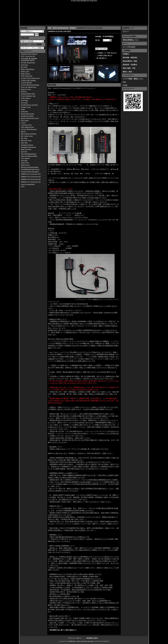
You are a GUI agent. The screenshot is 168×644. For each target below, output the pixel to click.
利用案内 (126, 54)
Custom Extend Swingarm (30, 172)
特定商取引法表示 (92, 638)
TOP (49, 28)
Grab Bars (24, 112)
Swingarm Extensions (28, 147)
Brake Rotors (26, 74)
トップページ (26, 23)
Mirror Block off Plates (29, 134)
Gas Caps (24, 103)
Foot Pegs (24, 101)
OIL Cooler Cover (27, 136)
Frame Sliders (26, 98)
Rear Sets (24, 143)
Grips (23, 109)
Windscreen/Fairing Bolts (30, 167)
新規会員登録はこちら (131, 40)
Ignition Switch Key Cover (30, 118)
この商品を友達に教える (104, 55)
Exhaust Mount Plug (28, 94)
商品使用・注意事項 (130, 65)
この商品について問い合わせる (107, 53)
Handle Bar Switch (27, 116)
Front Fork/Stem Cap (28, 96)
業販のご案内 (127, 72)
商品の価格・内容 (129, 68)
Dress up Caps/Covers (29, 87)
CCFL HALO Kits (27, 76)
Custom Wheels (26, 83)
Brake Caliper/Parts (28, 69)
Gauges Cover (26, 107)
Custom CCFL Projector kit (30, 78)
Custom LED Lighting (28, 80)
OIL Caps (24, 138)
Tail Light (24, 161)
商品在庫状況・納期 (130, 61)
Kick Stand (25, 121)
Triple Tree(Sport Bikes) (29, 156)
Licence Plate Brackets (29, 129)
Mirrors (23, 132)
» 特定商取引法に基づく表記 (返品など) (62, 630)
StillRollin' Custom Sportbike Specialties (81, 641)
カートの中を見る (129, 47)
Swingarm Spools (27, 145)
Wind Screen (25, 165)
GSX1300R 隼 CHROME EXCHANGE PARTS (29, 60)
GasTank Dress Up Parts (29, 105)
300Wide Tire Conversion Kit (31, 177)
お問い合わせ (142, 23)
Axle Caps (24, 65)
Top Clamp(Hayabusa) (29, 154)
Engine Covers (26, 89)
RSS (124, 82)
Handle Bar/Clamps (28, 114)
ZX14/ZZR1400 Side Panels (30, 170)
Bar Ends (24, 67)
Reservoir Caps (26, 141)
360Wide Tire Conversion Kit (31, 182)
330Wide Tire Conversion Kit (31, 179)
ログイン (126, 32)
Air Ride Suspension (28, 63)
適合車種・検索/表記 (130, 58)
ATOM (125, 85)
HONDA (73, 28)
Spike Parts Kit (26, 149)
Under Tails (25, 163)
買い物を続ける (102, 58)
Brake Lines (25, 72)
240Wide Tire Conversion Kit (31, 174)
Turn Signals (25, 158)
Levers (23, 123)
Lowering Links (26, 125)
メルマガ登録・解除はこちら (133, 79)
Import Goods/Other (28, 184)
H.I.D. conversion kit (60, 28)
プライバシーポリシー (57, 23)
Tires (23, 187)
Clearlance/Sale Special (29, 54)
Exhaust (24, 92)
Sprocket (24, 152)
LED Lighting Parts (27, 127)
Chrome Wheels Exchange (30, 85)
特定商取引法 (40, 23)
